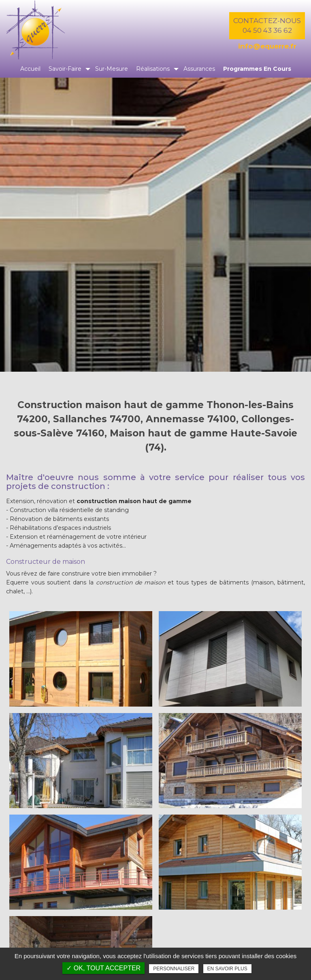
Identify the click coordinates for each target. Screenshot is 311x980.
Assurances (199, 69)
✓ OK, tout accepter (103, 968)
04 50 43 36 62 (267, 30)
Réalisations (153, 69)
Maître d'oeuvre (40, 477)
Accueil (30, 69)
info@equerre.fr (267, 46)
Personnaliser (174, 969)
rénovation (52, 501)
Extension (20, 501)
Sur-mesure (112, 69)
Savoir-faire (65, 69)
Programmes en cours (257, 69)
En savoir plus (227, 969)
